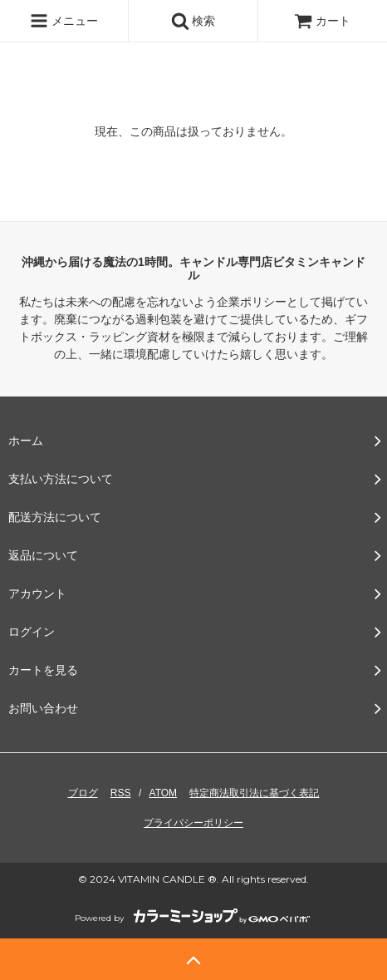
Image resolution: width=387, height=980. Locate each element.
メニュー (64, 21)
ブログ (83, 793)
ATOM (164, 793)
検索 (193, 21)
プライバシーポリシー (193, 823)
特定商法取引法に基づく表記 (254, 793)
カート (322, 21)
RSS (121, 793)
